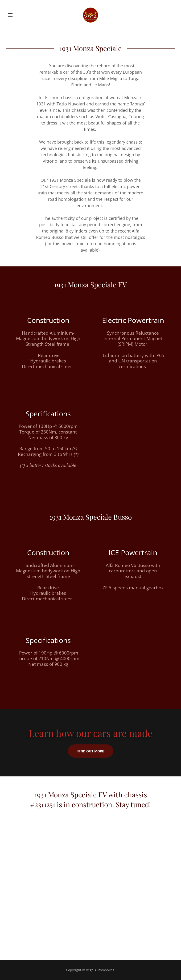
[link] (90, 15)
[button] (18, 15)
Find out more (91, 751)
